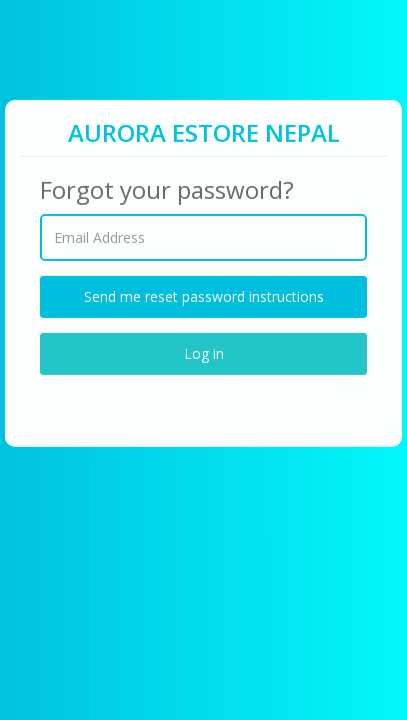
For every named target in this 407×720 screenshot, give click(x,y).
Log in (204, 352)
